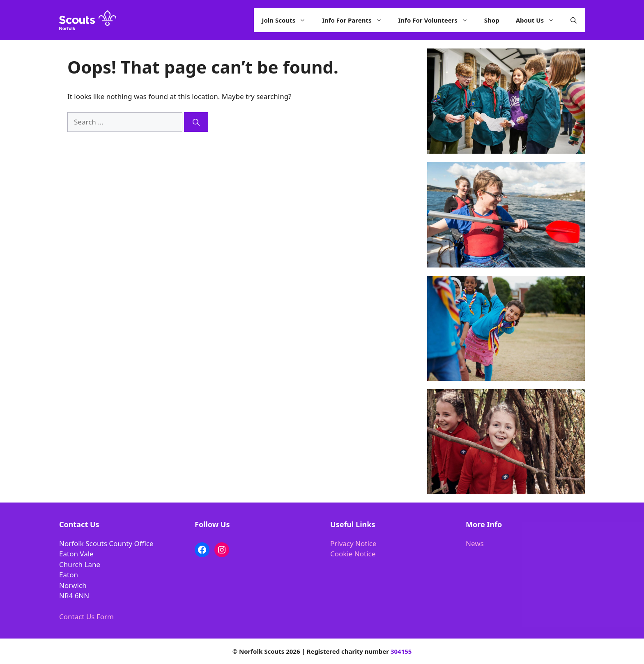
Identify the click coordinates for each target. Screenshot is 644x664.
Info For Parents (356, 20)
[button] (574, 20)
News (475, 543)
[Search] (196, 122)
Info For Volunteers (437, 20)
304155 (401, 651)
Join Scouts (288, 20)
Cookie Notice (353, 554)
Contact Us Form (86, 617)
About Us (539, 20)
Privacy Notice (353, 543)
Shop (492, 20)
